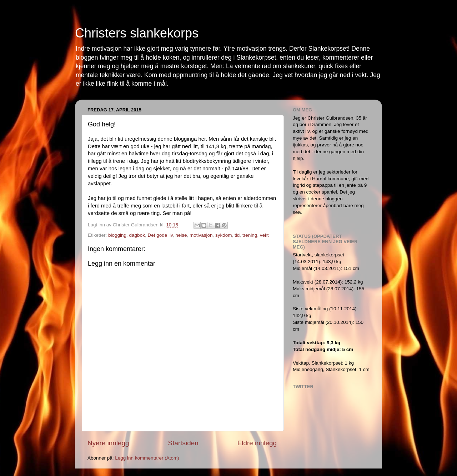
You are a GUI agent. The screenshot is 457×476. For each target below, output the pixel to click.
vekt (264, 235)
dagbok (137, 235)
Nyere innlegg (108, 443)
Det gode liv (160, 235)
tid (237, 235)
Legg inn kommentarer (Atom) (147, 458)
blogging (117, 235)
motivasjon (201, 235)
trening (250, 235)
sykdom (224, 235)
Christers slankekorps (137, 33)
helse (181, 235)
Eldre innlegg (257, 443)
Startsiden (183, 443)
